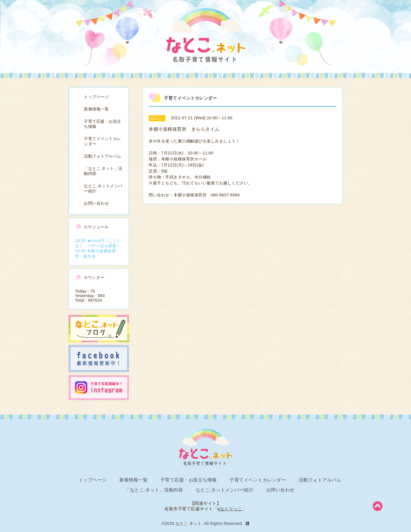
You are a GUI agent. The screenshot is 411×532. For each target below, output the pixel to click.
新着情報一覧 (96, 109)
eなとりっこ (230, 509)
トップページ (96, 97)
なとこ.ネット (189, 523)
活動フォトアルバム (103, 156)
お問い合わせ (96, 203)
